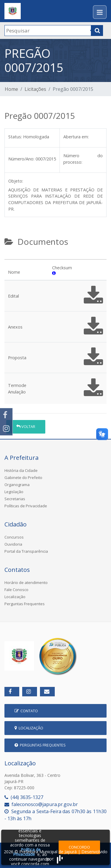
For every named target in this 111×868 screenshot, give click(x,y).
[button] (54, 273)
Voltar (26, 426)
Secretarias (15, 499)
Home (11, 89)
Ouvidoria (13, 544)
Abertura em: (76, 137)
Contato (26, 711)
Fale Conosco (16, 590)
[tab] (9, 257)
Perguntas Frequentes (25, 604)
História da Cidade (21, 470)
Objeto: (16, 181)
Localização (15, 597)
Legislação (14, 492)
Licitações (35, 89)
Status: (15, 137)
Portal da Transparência (26, 551)
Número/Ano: (21, 159)
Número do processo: (83, 159)
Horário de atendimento (26, 583)
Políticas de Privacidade (26, 506)
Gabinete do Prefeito (23, 478)
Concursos (14, 537)
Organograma (17, 485)
